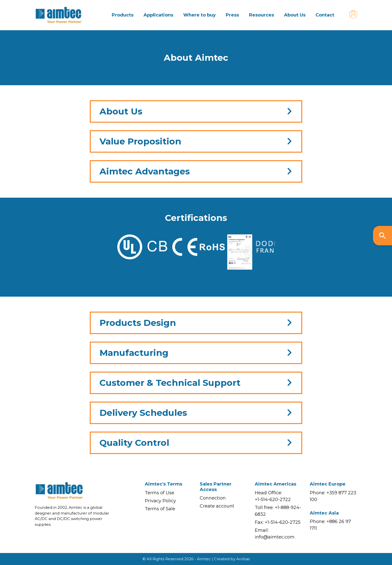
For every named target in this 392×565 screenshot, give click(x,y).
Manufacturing (134, 353)
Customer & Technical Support (170, 383)
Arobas (243, 559)
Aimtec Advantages (145, 171)
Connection (213, 498)
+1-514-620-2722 (273, 500)
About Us (121, 111)
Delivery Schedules (143, 413)
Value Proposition (140, 141)
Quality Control (134, 443)
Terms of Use (159, 493)
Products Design (138, 323)
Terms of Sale (160, 509)
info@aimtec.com (275, 537)
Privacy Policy (160, 501)
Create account (217, 506)
